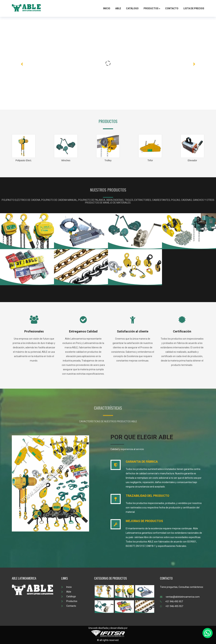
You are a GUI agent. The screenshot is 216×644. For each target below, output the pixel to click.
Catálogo (132, 8)
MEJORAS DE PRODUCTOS (144, 521)
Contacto (172, 8)
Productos (69, 601)
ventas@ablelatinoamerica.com (180, 597)
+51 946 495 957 (171, 601)
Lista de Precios (194, 8)
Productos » (152, 8)
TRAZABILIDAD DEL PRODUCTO (147, 496)
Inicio (107, 8)
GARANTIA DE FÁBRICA (142, 462)
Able (118, 8)
